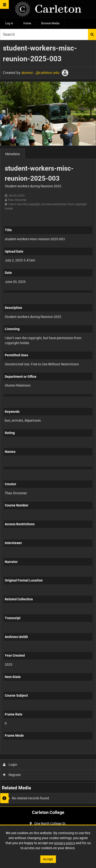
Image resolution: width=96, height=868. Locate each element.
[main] (48, 423)
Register (12, 775)
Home (27, 23)
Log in (9, 23)
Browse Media (50, 23)
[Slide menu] (4, 4)
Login (10, 764)
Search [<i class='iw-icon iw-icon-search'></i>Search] (92, 34)
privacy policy (65, 843)
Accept (48, 859)
